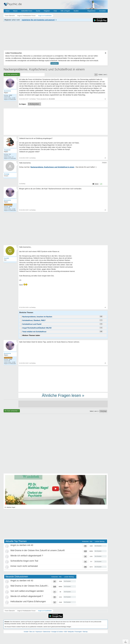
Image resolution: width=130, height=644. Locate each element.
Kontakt (26, 632)
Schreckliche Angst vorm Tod (24, 561)
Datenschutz (47, 632)
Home (7, 11)
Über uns (32, 632)
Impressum (39, 632)
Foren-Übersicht (10, 611)
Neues (15, 11)
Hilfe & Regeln (65, 11)
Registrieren (92, 11)
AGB (65, 632)
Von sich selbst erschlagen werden (27, 591)
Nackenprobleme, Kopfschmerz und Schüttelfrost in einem (44, 69)
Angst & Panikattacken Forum (26, 611)
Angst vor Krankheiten (45, 611)
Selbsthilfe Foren (27, 11)
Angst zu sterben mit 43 (22, 545)
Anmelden (103, 11)
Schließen (55, 63)
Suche (38, 11)
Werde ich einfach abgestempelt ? (27, 556)
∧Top (125, 642)
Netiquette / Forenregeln (75, 632)
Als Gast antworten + (12, 74)
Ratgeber (47, 11)
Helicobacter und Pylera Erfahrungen (28, 601)
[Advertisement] (63, 379)
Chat (55, 11)
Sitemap (85, 632)
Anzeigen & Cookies (57, 632)
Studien (76, 11)
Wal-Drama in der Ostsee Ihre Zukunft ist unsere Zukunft (38, 550)
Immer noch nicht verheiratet (24, 566)
